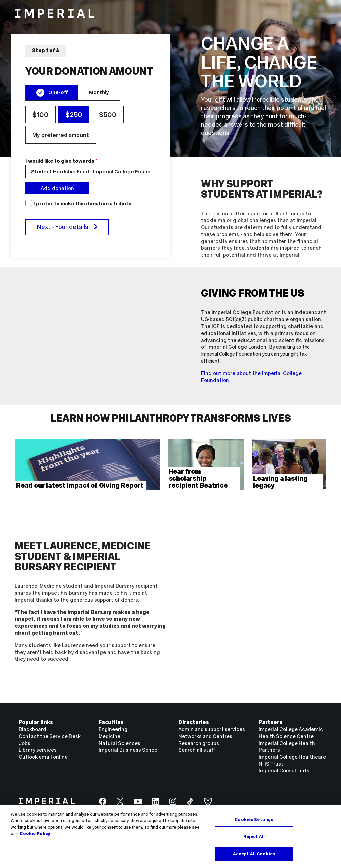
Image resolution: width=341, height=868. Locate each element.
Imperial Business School (129, 750)
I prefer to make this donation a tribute (82, 203)
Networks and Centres (205, 736)
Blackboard (32, 729)
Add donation (57, 188)
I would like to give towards (61, 161)
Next (67, 227)
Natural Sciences (119, 743)
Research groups (199, 743)
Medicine (109, 736)
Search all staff (197, 750)
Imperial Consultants (284, 771)
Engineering (113, 729)
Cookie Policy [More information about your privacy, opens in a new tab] (35, 838)
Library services (38, 750)
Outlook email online (43, 757)
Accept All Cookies (254, 858)
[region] (91, 146)
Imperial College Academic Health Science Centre (291, 733)
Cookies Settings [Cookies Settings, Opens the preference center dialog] (254, 824)
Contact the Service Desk (50, 736)
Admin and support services (212, 729)
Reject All (254, 841)
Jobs (24, 743)
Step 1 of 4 (46, 50)
